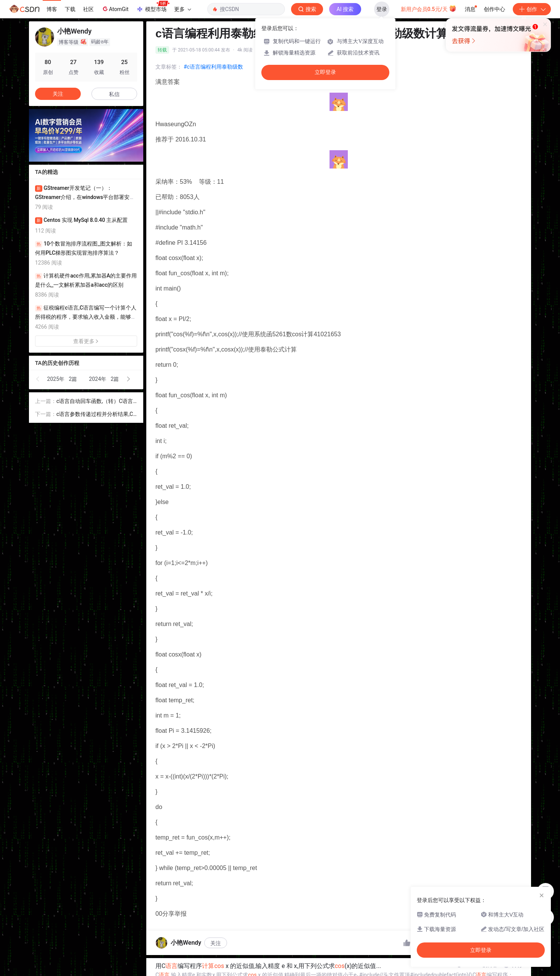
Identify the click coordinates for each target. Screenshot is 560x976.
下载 (70, 9)
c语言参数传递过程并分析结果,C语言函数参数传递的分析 (95, 415)
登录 (382, 9)
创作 (532, 9)
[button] (38, 379)
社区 (88, 9)
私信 (114, 94)
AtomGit (115, 9)
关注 (216, 943)
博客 (52, 9)
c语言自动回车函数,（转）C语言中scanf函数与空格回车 (95, 402)
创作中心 (494, 9)
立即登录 (325, 72)
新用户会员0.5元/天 (429, 8)
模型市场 (153, 7)
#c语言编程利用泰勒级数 (213, 67)
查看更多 (86, 341)
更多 (182, 9)
